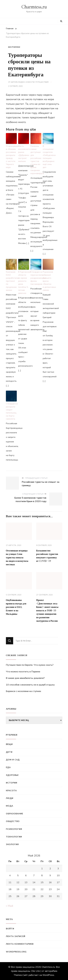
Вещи (9, 744)
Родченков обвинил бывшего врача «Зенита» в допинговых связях (48, 281)
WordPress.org (16, 952)
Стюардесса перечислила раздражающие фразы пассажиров (36, 278)
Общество (13, 821)
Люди (10, 798)
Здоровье (12, 775)
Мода (10, 806)
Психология (14, 829)
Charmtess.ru (34, 7)
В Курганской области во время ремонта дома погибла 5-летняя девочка (24, 283)
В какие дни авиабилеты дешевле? (25, 678)
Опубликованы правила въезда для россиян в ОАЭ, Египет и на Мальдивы (16, 607)
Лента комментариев (20, 944)
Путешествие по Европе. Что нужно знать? (30, 665)
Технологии (14, 837)
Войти (10, 929)
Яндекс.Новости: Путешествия (33, 82)
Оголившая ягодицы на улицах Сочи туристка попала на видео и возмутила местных (17, 558)
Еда (8, 767)
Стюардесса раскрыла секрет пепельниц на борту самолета (11, 411)
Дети (9, 752)
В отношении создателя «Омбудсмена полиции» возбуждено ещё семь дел (48, 157)
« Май (10, 906)
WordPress (48, 975)
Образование (15, 814)
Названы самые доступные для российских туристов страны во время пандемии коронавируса (36, 160)
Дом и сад (13, 760)
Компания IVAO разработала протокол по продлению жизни (11, 281)
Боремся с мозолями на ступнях (24, 691)
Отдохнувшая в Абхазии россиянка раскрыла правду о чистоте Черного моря (11, 157)
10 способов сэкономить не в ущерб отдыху (30, 685)
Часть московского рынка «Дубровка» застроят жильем (24, 154)
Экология (12, 844)
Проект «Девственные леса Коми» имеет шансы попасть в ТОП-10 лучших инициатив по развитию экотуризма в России (47, 611)
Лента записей (16, 936)
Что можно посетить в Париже (23, 672)
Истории (12, 783)
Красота (11, 791)
